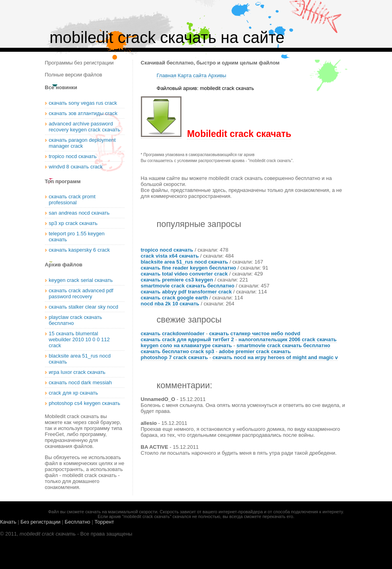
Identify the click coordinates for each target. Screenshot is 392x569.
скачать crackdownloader (173, 333)
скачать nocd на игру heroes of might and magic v (275, 357)
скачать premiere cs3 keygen (177, 280)
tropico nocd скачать (167, 250)
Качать (8, 522)
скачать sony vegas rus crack (83, 103)
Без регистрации (41, 522)
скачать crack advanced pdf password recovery (81, 293)
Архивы (217, 75)
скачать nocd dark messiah (81, 382)
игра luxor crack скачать (77, 372)
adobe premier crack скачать (255, 351)
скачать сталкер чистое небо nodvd (255, 333)
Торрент (104, 522)
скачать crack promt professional (72, 199)
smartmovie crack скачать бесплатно (188, 286)
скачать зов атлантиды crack (83, 113)
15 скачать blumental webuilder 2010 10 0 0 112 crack (79, 339)
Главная (167, 75)
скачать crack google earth (175, 298)
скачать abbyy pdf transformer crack (186, 292)
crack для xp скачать (74, 393)
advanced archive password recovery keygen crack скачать (85, 127)
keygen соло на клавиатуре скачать (186, 345)
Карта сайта (192, 75)
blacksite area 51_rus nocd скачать (185, 262)
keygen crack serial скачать (81, 280)
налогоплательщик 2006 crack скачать (287, 339)
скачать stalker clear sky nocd (84, 307)
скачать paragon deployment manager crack (82, 143)
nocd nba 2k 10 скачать (170, 304)
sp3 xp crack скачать (73, 223)
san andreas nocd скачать (79, 213)
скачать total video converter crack (184, 274)
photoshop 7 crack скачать (175, 357)
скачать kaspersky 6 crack (80, 250)
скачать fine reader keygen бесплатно (189, 268)
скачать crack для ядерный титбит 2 (187, 339)
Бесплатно (78, 522)
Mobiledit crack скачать (239, 134)
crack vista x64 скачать (170, 256)
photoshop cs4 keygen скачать (85, 403)
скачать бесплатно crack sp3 (178, 351)
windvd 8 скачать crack (76, 167)
